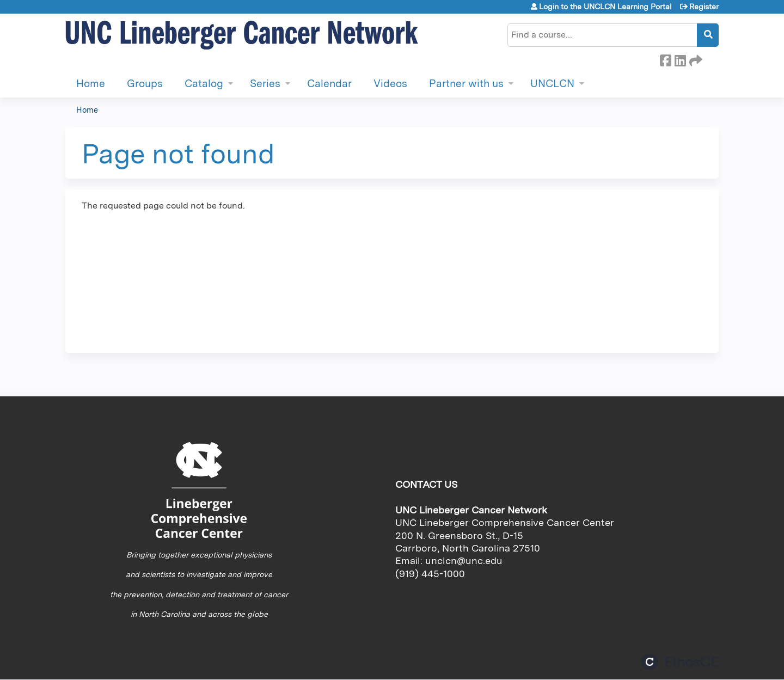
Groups (145, 84)
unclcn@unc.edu (464, 560)
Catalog (204, 84)
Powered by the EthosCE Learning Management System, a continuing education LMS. (680, 662)
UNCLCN (552, 84)
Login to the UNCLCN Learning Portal (605, 7)
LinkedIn (680, 59)
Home (91, 84)
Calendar (329, 84)
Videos (390, 84)
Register (704, 7)
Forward (695, 59)
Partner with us (466, 84)
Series (265, 84)
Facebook (665, 59)
